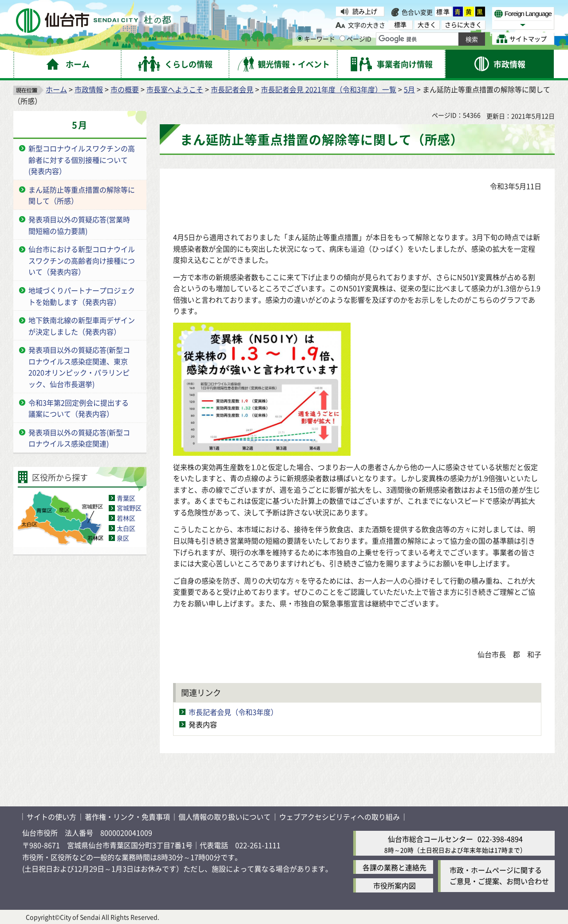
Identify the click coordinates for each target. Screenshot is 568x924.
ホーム (56, 89)
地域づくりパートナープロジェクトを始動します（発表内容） (82, 296)
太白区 (126, 528)
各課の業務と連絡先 (394, 867)
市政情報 (89, 89)
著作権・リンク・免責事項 (127, 817)
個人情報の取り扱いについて (225, 817)
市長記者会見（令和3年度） (233, 712)
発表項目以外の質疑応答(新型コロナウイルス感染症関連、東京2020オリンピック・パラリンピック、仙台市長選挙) (79, 367)
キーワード (316, 39)
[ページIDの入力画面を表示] (342, 38)
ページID (355, 39)
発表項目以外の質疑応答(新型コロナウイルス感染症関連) (79, 438)
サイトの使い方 (51, 817)
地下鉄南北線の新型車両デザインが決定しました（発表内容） (82, 326)
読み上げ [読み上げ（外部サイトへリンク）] (365, 11)
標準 (443, 12)
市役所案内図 (394, 885)
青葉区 (126, 498)
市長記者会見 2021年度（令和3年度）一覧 (329, 89)
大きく (427, 25)
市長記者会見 (232, 89)
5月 (409, 89)
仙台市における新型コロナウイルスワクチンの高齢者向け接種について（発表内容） (82, 260)
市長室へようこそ (175, 89)
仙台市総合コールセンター (430, 839)
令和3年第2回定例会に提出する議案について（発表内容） (79, 408)
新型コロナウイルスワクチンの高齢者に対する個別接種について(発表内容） (82, 160)
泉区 (123, 538)
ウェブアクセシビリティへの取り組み (339, 817)
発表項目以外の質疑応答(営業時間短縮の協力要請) (79, 225)
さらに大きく (463, 25)
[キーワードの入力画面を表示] (300, 38)
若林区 (126, 518)
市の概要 (125, 89)
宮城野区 (129, 508)
